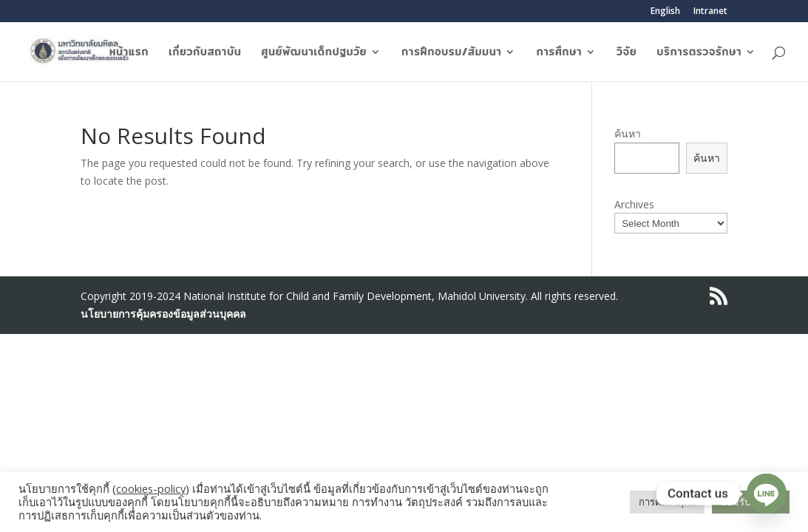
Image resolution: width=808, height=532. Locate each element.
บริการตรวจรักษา (699, 53)
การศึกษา (559, 53)
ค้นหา (628, 133)
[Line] (767, 494)
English (665, 12)
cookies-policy (151, 488)
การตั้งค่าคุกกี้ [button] (667, 502)
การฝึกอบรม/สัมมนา (451, 53)
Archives (634, 204)
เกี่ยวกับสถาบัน (205, 53)
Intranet (710, 12)
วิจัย (627, 53)
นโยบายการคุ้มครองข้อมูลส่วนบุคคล (163, 314)
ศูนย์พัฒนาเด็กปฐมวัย (314, 53)
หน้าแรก (129, 53)
